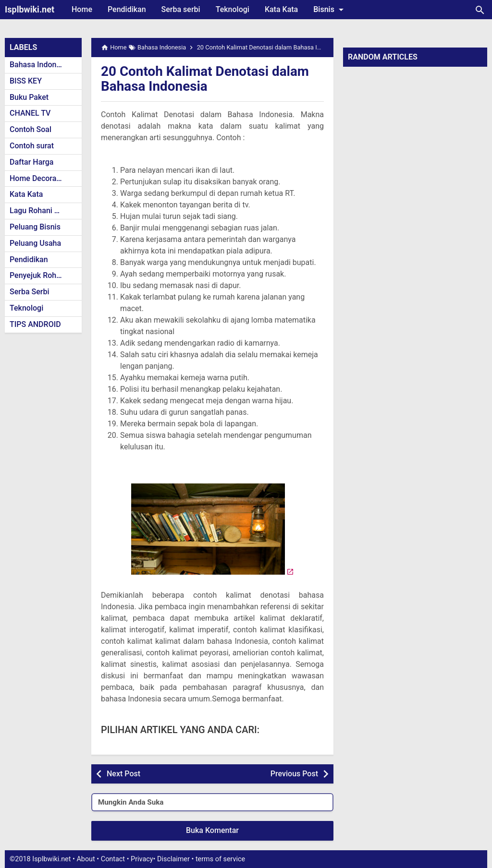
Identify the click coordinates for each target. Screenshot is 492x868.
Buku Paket (29, 97)
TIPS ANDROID (35, 324)
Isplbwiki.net (30, 9)
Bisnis (330, 10)
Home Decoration (40, 178)
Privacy (142, 859)
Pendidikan (127, 9)
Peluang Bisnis (35, 227)
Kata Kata (281, 9)
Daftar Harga (31, 162)
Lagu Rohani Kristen (44, 211)
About (86, 859)
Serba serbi (181, 9)
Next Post (123, 774)
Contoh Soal (31, 129)
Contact (113, 859)
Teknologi (233, 9)
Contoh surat (32, 146)
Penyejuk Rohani (38, 275)
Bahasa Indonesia (40, 65)
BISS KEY (26, 81)
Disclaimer (173, 859)
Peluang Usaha (35, 243)
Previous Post (294, 774)
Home (82, 9)
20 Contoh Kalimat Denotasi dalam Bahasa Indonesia (205, 79)
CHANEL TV (30, 113)
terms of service (220, 859)
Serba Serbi (30, 292)
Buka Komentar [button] (212, 830)
